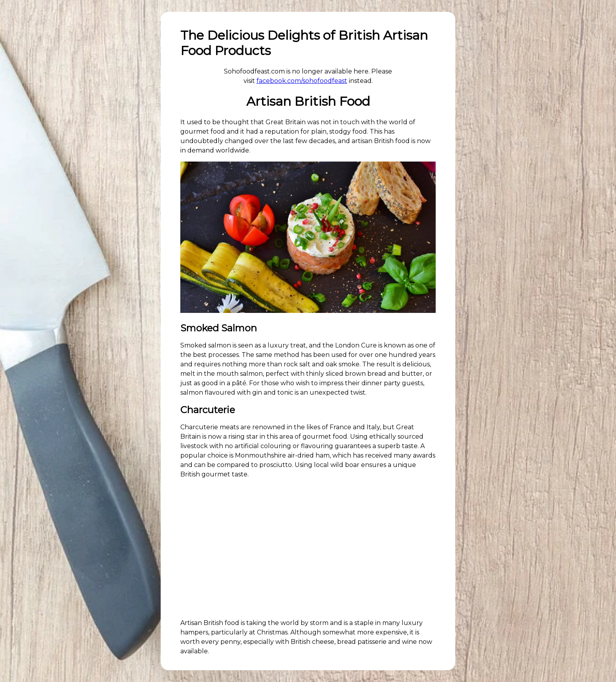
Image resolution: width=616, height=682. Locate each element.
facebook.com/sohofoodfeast (302, 81)
